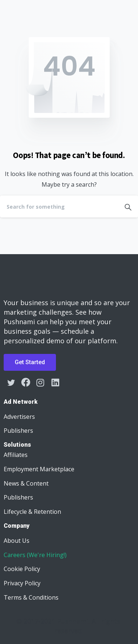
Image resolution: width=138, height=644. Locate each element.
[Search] (59, 206)
